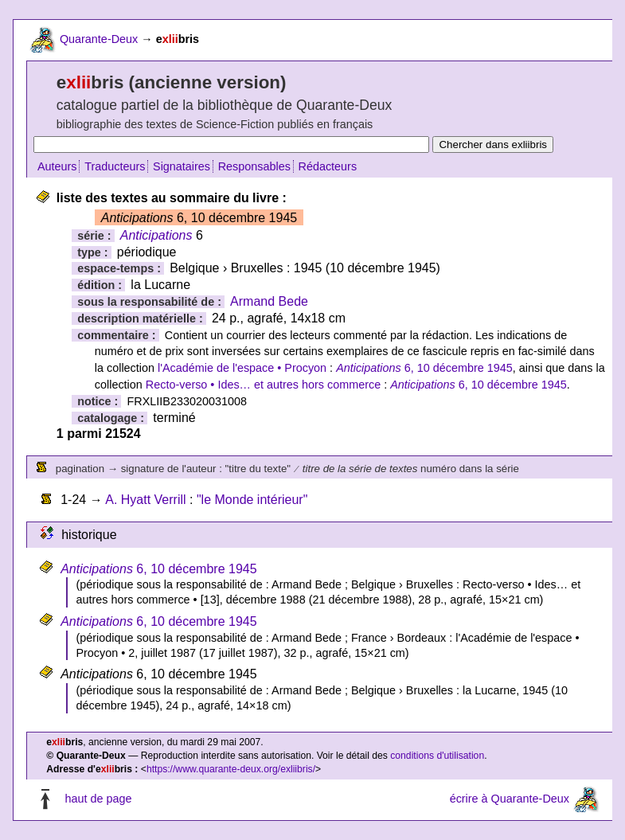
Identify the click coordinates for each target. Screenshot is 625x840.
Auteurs (57, 166)
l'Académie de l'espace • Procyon (242, 368)
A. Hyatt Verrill (145, 500)
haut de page (98, 799)
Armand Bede (269, 301)
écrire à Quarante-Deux (510, 799)
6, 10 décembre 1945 (424, 368)
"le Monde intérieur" (252, 500)
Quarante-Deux (99, 39)
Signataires (182, 166)
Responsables (254, 166)
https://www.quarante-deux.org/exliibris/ (231, 769)
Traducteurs (115, 166)
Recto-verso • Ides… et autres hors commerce (263, 385)
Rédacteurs (328, 166)
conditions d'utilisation (437, 756)
